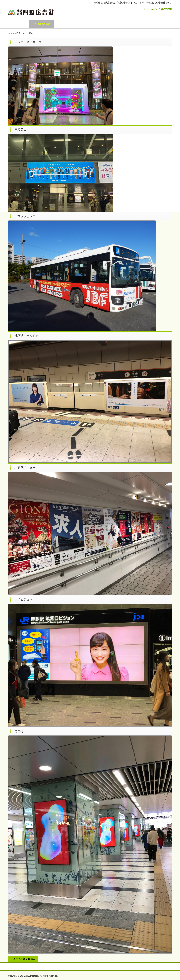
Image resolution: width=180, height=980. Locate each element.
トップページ (18, 24)
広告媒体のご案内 (41, 24)
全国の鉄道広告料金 (24, 959)
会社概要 (83, 24)
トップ (11, 33)
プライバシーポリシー (122, 24)
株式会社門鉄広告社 (47, 11)
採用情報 (99, 24)
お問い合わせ (64, 24)
